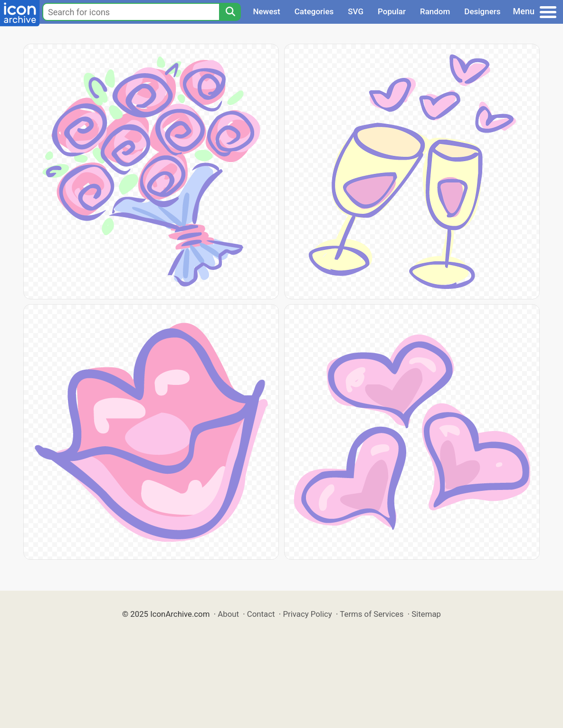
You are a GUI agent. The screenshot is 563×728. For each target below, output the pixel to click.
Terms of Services (372, 614)
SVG (356, 11)
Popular (392, 11)
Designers (482, 11)
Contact (261, 614)
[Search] (230, 12)
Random (435, 11)
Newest (266, 11)
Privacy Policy (307, 614)
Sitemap (426, 614)
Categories (314, 11)
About (228, 614)
